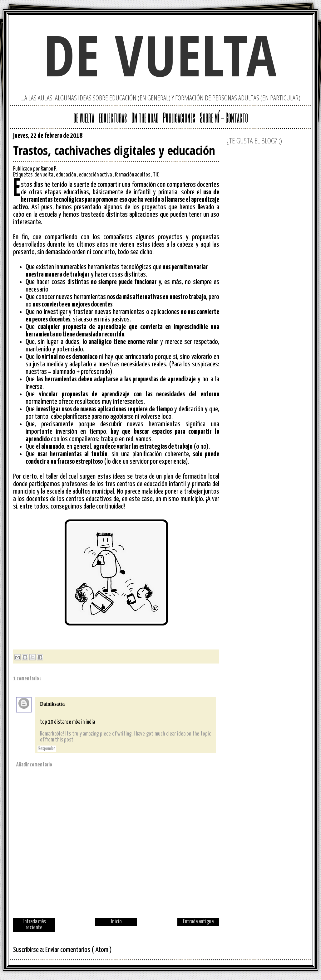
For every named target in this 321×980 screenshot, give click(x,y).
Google (184, 137)
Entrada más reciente (34, 925)
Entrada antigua (198, 922)
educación (66, 175)
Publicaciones (179, 117)
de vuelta (160, 55)
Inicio (116, 922)
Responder (47, 749)
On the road (145, 117)
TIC (156, 175)
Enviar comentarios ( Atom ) (79, 950)
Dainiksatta (52, 704)
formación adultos (133, 175)
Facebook (214, 137)
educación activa (96, 175)
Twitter (194, 137)
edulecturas (113, 117)
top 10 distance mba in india (67, 722)
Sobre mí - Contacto (224, 117)
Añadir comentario (34, 765)
